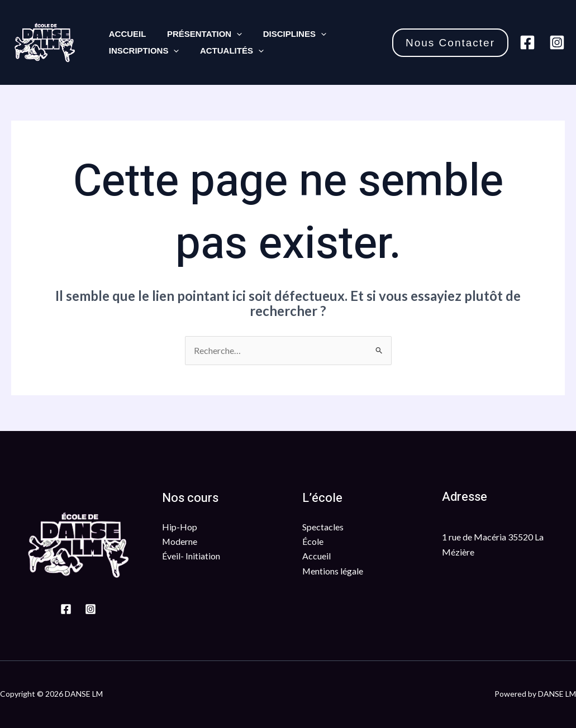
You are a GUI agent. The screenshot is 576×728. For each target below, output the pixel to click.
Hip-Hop (180, 527)
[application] (230, 34)
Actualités (226, 51)
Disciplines (284, 34)
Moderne (180, 541)
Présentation (198, 34)
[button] (450, 43)
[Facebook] (527, 42)
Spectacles (323, 527)
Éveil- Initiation (191, 556)
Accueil (125, 34)
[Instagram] (557, 42)
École (313, 541)
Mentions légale (333, 571)
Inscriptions (142, 51)
